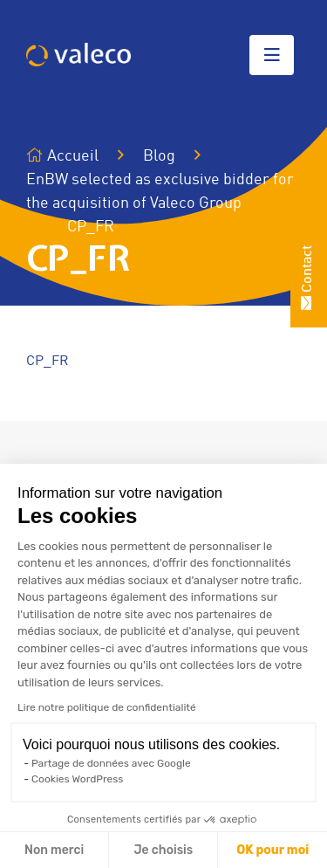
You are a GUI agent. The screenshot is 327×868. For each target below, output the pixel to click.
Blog (159, 156)
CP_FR (48, 362)
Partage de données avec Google (111, 763)
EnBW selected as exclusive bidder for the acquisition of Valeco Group (160, 192)
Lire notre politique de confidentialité (107, 707)
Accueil (62, 156)
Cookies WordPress (77, 779)
